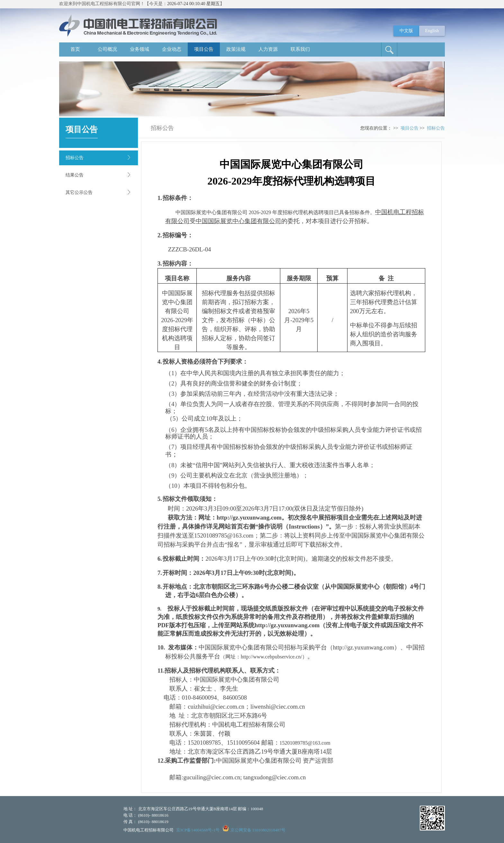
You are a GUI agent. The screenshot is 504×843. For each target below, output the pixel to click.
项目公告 (204, 49)
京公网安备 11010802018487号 (258, 830)
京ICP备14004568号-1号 (198, 830)
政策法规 (236, 49)
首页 (75, 49)
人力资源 (268, 49)
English (432, 31)
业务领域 (139, 49)
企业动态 (172, 49)
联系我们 (300, 49)
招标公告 (75, 158)
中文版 (406, 31)
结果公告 (75, 175)
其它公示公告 (79, 192)
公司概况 (107, 49)
